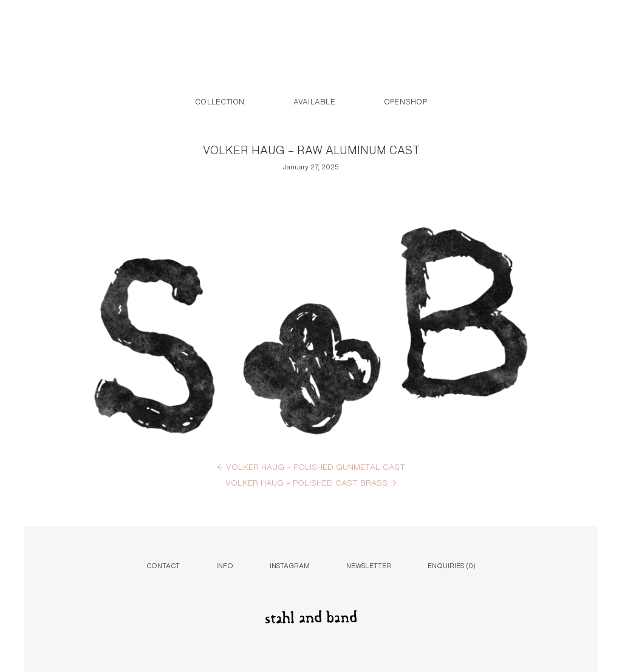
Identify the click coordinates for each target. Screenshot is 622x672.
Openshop (405, 101)
